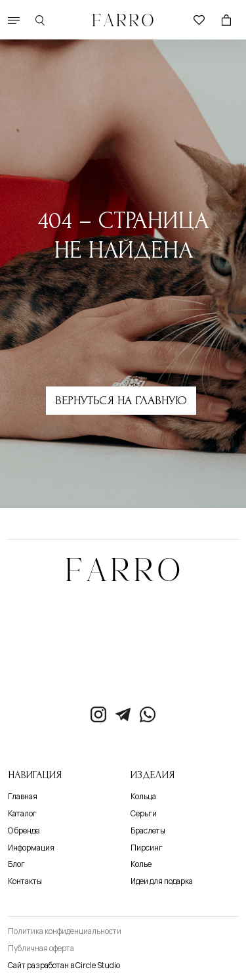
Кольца (143, 797)
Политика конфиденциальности (65, 931)
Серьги (144, 814)
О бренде (24, 831)
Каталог (22, 814)
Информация (31, 848)
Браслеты (148, 831)
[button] (14, 20)
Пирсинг (147, 848)
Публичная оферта (41, 948)
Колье (141, 864)
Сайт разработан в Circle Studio (64, 966)
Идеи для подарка (162, 881)
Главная (23, 797)
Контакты (25, 881)
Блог (16, 864)
